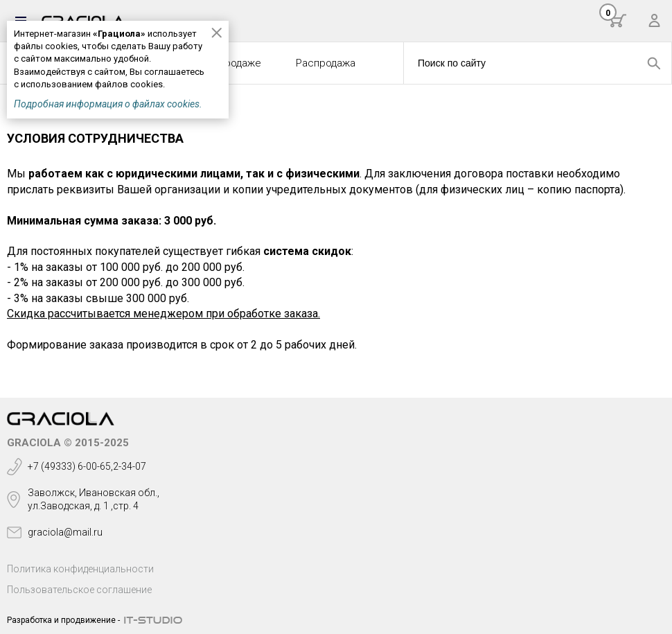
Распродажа (326, 63)
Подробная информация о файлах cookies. (108, 104)
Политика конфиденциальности (80, 569)
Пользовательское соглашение (79, 590)
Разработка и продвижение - (63, 620)
